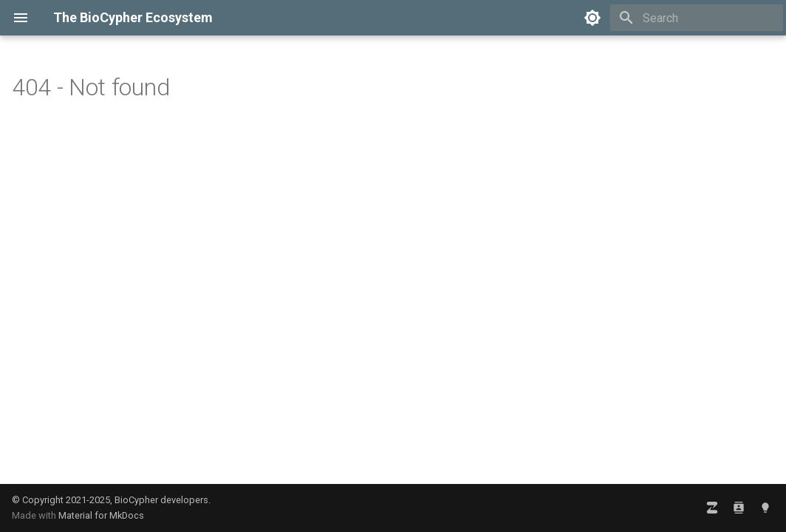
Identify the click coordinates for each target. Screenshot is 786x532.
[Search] (697, 18)
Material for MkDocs (101, 515)
